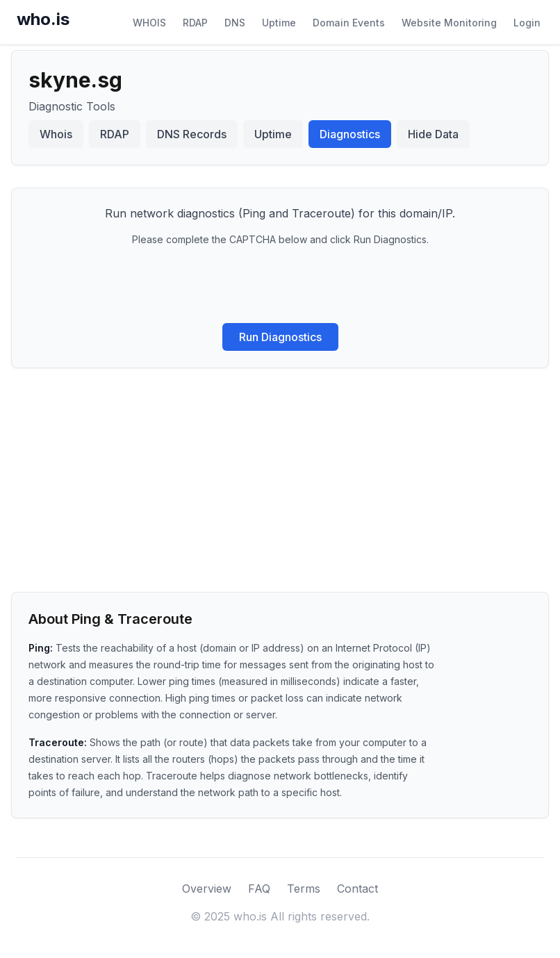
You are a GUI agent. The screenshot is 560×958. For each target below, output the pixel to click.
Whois (56, 134)
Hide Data (433, 134)
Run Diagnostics (280, 337)
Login (527, 23)
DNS (235, 23)
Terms (304, 889)
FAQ (259, 889)
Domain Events (349, 23)
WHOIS (149, 23)
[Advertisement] (280, 472)
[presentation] (280, 285)
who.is (43, 19)
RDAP (195, 23)
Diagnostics (350, 134)
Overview (207, 889)
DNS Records (192, 134)
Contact (357, 889)
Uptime (279, 23)
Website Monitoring (449, 23)
